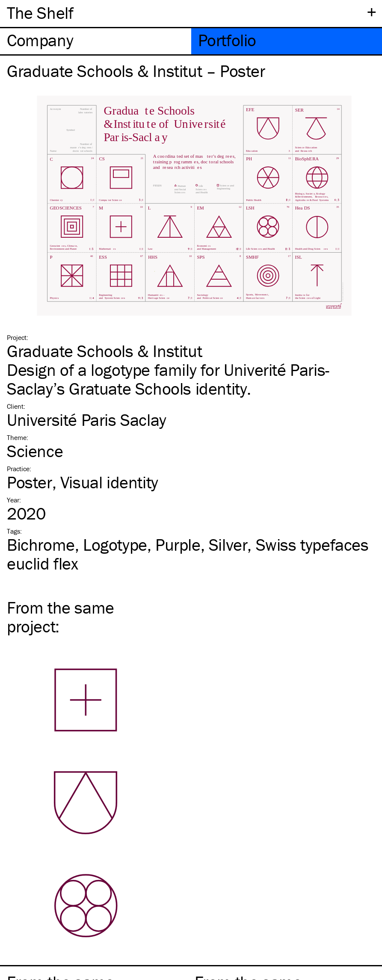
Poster (30, 482)
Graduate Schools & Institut (104, 351)
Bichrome (41, 545)
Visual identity (109, 482)
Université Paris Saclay (87, 420)
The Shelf (40, 13)
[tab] (96, 41)
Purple (178, 545)
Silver (228, 545)
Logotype (115, 545)
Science (35, 451)
